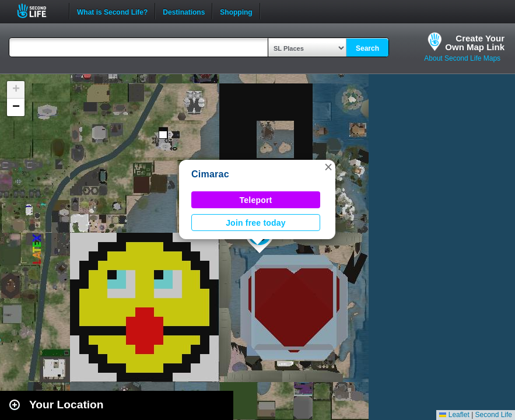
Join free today (256, 223)
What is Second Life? (112, 11)
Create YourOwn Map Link (475, 43)
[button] (328, 167)
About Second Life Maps (462, 58)
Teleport (256, 200)
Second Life (38, 11)
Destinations (184, 11)
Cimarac (210, 174)
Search (367, 48)
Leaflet (454, 415)
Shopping (236, 11)
